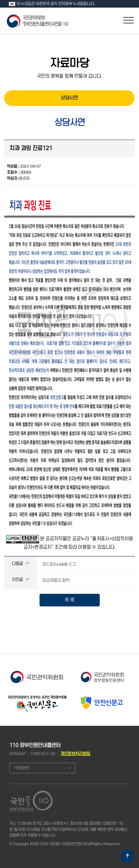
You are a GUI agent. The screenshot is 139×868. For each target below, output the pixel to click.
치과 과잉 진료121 (31, 148)
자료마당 (69, 63)
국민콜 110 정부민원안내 (38, 21)
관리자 (18, 179)
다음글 (21, 563)
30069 (19, 173)
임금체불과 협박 (56, 580)
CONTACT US (43, 754)
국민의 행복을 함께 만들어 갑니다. (70, 76)
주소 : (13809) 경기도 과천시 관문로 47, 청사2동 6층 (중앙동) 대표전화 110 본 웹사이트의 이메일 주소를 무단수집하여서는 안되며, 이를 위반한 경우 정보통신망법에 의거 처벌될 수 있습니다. (68, 829)
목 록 (69, 600)
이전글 (21, 579)
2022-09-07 (24, 166)
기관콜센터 (22, 768)
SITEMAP (18, 754)
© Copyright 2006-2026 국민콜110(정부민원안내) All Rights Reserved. (65, 844)
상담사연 (69, 98)
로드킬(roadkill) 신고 (59, 564)
